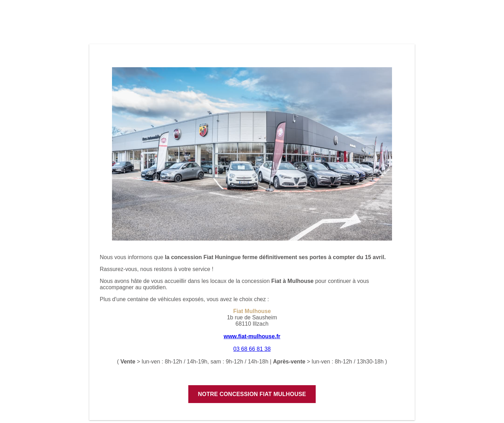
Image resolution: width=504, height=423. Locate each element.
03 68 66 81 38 (252, 349)
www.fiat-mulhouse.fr (252, 336)
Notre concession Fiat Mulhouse (252, 394)
